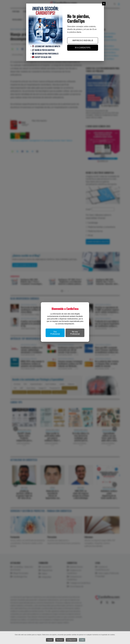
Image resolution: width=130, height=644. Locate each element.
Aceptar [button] (50, 640)
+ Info (82, 640)
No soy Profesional (75, 333)
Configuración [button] (71, 640)
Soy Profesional (55, 333)
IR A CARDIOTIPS (83, 48)
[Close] (104, 4)
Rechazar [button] (60, 640)
